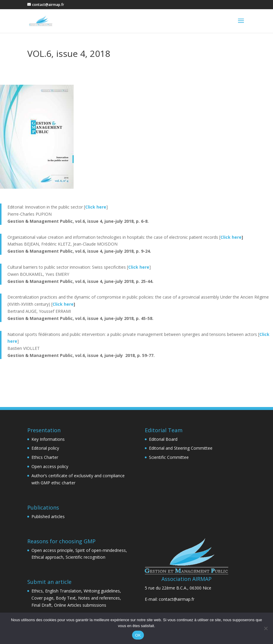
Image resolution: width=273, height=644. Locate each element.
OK (138, 635)
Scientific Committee (169, 457)
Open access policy (50, 466)
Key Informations (48, 439)
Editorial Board (163, 439)
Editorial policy (45, 448)
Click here (231, 237)
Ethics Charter (45, 457)
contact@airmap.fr (177, 599)
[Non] (266, 628)
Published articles (48, 516)
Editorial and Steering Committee (181, 448)
